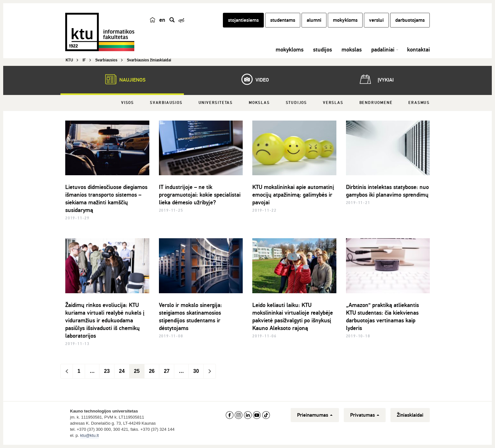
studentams (283, 20)
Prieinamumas (315, 415)
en (162, 20)
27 (167, 371)
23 (107, 371)
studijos (322, 50)
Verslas (333, 103)
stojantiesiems (243, 20)
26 (152, 371)
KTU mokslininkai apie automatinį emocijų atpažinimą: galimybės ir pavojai (293, 195)
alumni (314, 20)
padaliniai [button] (383, 50)
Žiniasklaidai (410, 415)
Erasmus (419, 103)
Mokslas (259, 103)
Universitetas (216, 103)
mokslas (352, 50)
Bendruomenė (376, 103)
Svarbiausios (166, 103)
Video (252, 79)
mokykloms (345, 20)
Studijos (296, 103)
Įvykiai (375, 79)
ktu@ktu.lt (90, 435)
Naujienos (122, 79)
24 (122, 371)
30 (196, 371)
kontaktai (418, 50)
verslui (376, 20)
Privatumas (365, 415)
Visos (128, 103)
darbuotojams (410, 20)
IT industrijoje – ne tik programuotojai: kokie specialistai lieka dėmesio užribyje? (200, 195)
